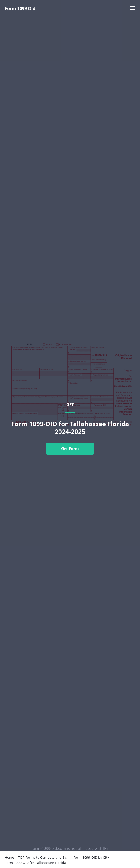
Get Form (70, 449)
